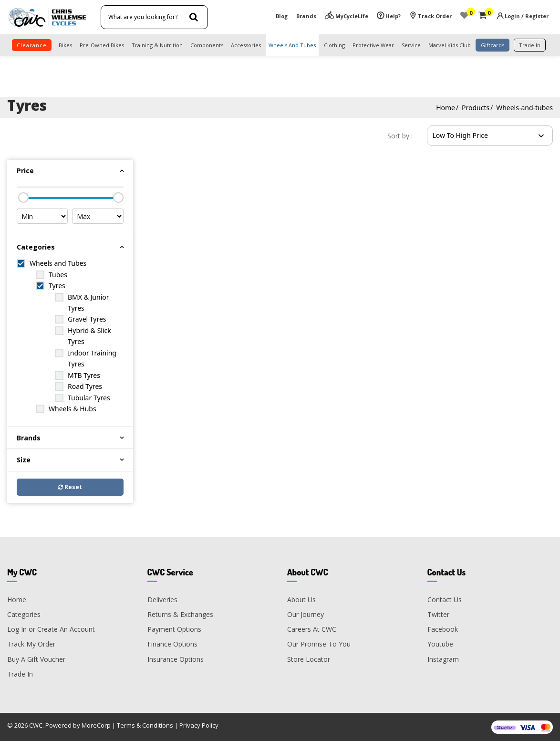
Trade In (20, 674)
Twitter (438, 614)
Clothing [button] (334, 45)
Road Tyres (85, 386)
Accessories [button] (246, 45)
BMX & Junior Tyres (88, 303)
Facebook (443, 629)
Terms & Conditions (145, 725)
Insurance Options (176, 659)
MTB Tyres (84, 375)
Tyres (57, 286)
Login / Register (527, 16)
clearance (32, 45)
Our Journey (306, 614)
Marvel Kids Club (450, 45)
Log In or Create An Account (51, 629)
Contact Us (445, 600)
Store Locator (309, 659)
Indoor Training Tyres (92, 358)
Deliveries (162, 600)
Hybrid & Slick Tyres (89, 336)
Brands (306, 16)
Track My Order (31, 644)
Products (476, 108)
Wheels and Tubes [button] (292, 45)
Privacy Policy (199, 725)
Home (446, 108)
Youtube (440, 644)
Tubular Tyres (89, 398)
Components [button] (207, 45)
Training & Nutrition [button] (157, 45)
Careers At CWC (312, 629)
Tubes (58, 275)
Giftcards (493, 45)
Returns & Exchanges (180, 614)
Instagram (443, 659)
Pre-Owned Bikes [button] (102, 45)
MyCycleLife (347, 16)
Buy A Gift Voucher (36, 659)
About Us (301, 600)
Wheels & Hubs (73, 409)
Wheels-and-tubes (524, 108)
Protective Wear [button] (373, 45)
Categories (24, 614)
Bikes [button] (65, 45)
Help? (389, 16)
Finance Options (172, 644)
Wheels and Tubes (58, 263)
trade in (530, 45)
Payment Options (174, 629)
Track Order (430, 16)
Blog (282, 16)
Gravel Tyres (87, 319)
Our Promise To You (319, 644)
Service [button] (411, 45)
